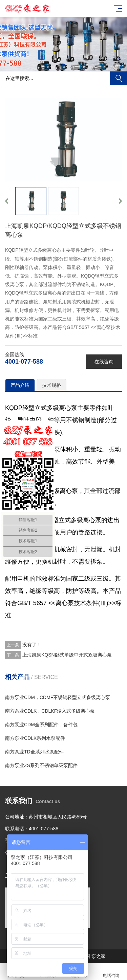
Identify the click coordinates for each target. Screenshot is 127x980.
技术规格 (51, 385)
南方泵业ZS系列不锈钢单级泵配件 (41, 765)
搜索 (119, 78)
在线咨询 (104, 362)
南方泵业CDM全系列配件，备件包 (41, 725)
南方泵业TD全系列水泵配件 (34, 752)
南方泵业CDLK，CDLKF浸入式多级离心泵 (50, 711)
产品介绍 (20, 385)
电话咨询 (111, 972)
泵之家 (99, 956)
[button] (64, 65)
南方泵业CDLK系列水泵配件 (35, 738)
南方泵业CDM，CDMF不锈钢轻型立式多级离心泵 (58, 697)
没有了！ (32, 645)
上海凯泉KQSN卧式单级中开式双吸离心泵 (67, 655)
